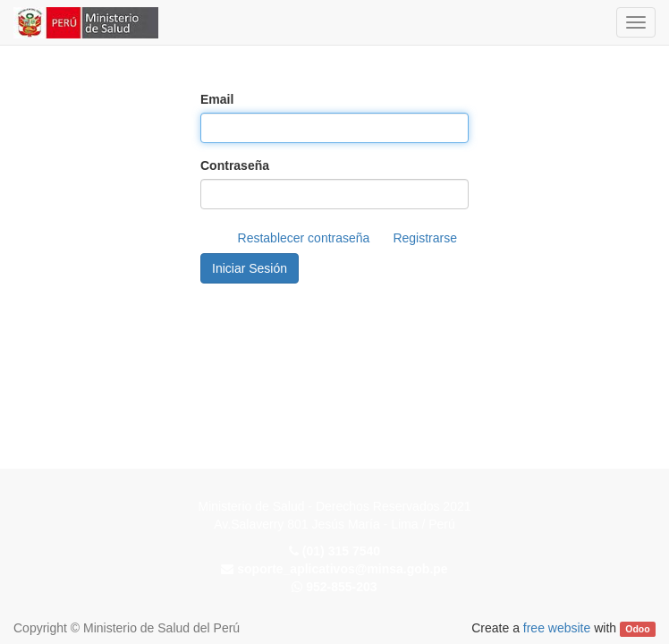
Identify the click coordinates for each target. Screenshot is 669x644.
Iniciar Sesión (250, 268)
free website (557, 628)
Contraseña (235, 165)
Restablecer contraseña (304, 238)
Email (217, 99)
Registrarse (425, 238)
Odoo (637, 629)
